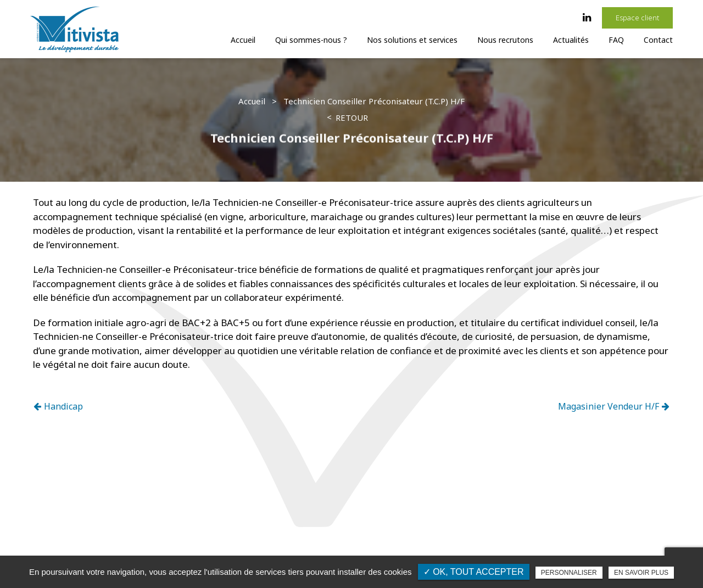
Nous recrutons (505, 40)
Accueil (243, 40)
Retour (352, 117)
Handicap (58, 406)
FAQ (616, 40)
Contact (658, 40)
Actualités (571, 40)
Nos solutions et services (412, 40)
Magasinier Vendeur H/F (614, 406)
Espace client (637, 18)
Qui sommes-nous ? (311, 40)
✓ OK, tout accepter (474, 572)
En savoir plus (641, 573)
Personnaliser (569, 573)
